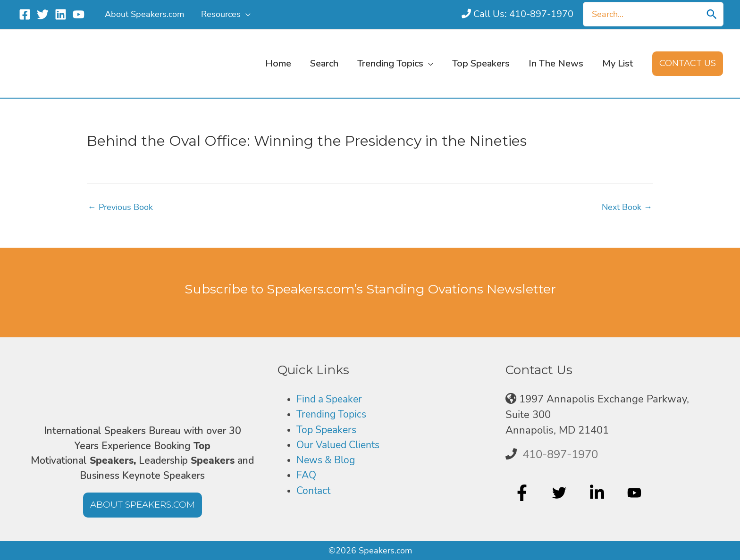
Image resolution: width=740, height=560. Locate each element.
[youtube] (635, 493)
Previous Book (120, 207)
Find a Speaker (332, 399)
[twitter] (560, 493)
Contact (315, 491)
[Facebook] (25, 14)
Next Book (627, 207)
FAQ (307, 476)
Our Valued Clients (341, 445)
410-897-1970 (560, 454)
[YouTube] (79, 14)
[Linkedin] (61, 14)
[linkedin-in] (598, 493)
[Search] (712, 14)
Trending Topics (333, 415)
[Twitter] (43, 14)
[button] (246, 14)
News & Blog (328, 460)
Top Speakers (328, 430)
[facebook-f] (523, 493)
